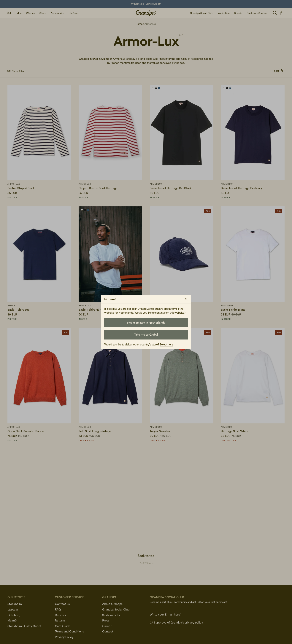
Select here (166, 344)
